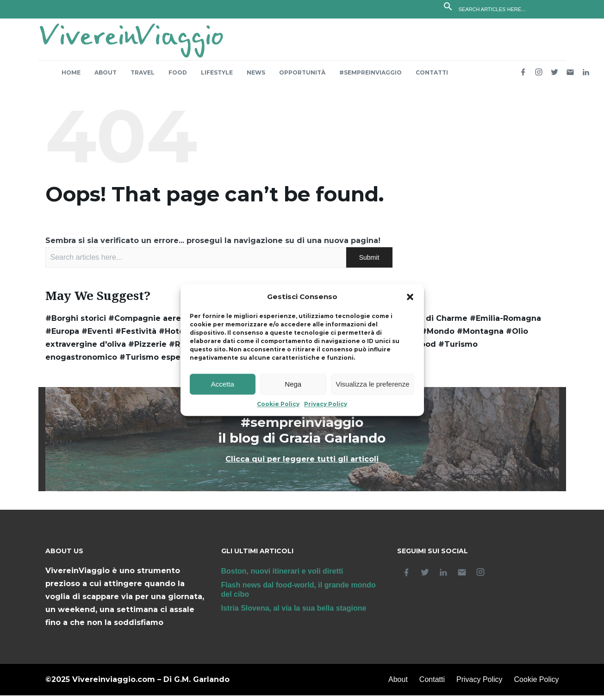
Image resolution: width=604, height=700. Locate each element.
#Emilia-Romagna (505, 323)
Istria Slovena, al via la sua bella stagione (294, 613)
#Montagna (480, 336)
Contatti (432, 77)
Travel (143, 77)
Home (71, 77)
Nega (293, 384)
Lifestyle (217, 77)
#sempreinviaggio (370, 77)
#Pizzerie (147, 349)
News (256, 77)
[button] (410, 297)
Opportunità (302, 77)
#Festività (136, 336)
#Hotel (173, 336)
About (106, 77)
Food (178, 77)
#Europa (62, 336)
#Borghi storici (76, 323)
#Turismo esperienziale (167, 362)
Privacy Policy (326, 404)
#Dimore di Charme (428, 323)
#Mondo (438, 336)
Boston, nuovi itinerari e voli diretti (282, 576)
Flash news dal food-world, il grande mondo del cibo (299, 594)
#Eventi (97, 336)
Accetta (223, 384)
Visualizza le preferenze (373, 384)
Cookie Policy (278, 404)
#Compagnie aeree (147, 323)
